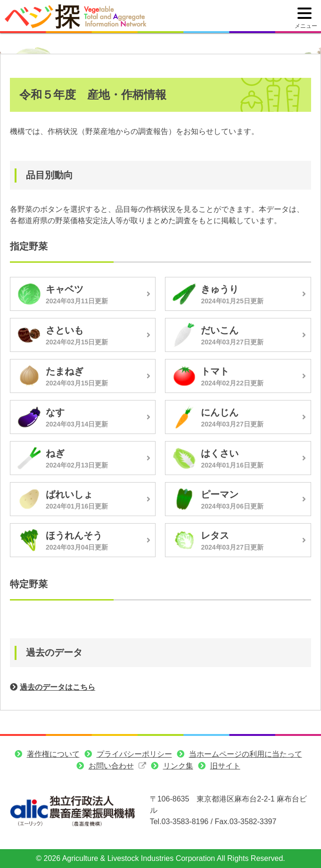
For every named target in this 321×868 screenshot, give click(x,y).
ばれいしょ (69, 494)
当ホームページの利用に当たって (246, 754)
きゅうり (220, 289)
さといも (65, 330)
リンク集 (178, 766)
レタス (215, 535)
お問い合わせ (111, 766)
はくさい (220, 453)
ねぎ (55, 453)
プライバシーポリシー (134, 754)
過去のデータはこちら (58, 687)
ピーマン (220, 494)
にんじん (220, 412)
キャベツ (65, 289)
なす (55, 412)
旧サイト (225, 766)
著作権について (53, 754)
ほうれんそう (74, 535)
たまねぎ (65, 371)
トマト (215, 371)
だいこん (220, 330)
